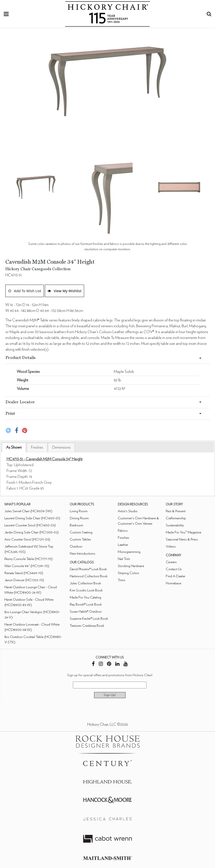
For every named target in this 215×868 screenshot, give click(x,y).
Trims (122, 580)
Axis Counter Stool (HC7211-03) (27, 539)
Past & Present (176, 511)
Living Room (79, 511)
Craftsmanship (176, 518)
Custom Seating (81, 532)
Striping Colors (128, 573)
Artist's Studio (128, 511)
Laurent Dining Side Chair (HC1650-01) (32, 518)
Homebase (173, 583)
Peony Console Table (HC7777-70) (29, 559)
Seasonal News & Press (182, 539)
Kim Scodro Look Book (86, 590)
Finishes (37, 447)
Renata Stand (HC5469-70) (24, 573)
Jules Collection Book (85, 583)
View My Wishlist (64, 291)
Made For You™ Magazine (183, 532)
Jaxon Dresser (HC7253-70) (24, 580)
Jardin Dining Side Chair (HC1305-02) (32, 532)
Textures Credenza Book (87, 626)
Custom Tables (80, 539)
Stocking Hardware (131, 566)
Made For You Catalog (85, 597)
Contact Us (174, 569)
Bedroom (76, 525)
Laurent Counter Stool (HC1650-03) (30, 525)
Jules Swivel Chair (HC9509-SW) (28, 511)
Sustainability (175, 525)
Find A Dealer (176, 576)
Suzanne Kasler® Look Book (89, 619)
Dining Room (79, 518)
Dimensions (61, 447)
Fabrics (123, 531)
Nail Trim (124, 559)
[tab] (14, 448)
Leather (123, 545)
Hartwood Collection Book (89, 576)
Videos (171, 546)
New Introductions (83, 554)
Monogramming (129, 552)
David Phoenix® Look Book (88, 569)
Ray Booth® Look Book (86, 604)
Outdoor (76, 546)
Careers (171, 562)
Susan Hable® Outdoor (86, 612)
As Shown (14, 447)
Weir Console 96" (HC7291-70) (27, 566)
